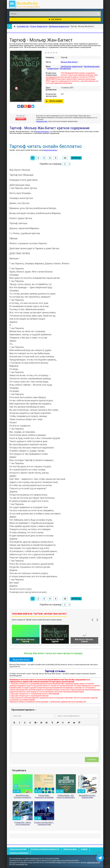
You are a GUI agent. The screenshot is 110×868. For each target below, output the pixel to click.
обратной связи (93, 862)
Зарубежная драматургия (72, 66)
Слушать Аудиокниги (19, 853)
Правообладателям (18, 849)
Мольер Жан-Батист (69, 62)
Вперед (76, 158)
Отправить (92, 760)
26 (65, 158)
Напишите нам (42, 121)
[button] (14, 723)
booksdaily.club (26, 4)
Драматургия (53, 68)
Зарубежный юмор (92, 66)
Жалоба (21, 119)
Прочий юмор (65, 68)
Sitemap (84, 849)
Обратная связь (70, 849)
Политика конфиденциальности (45, 849)
